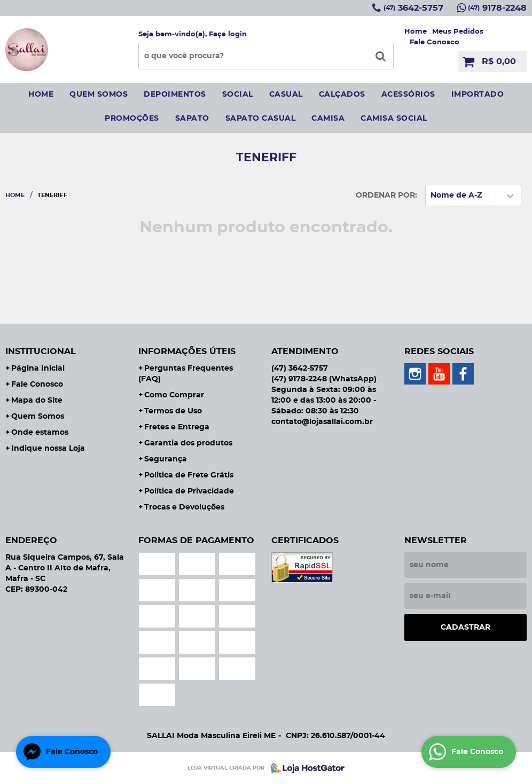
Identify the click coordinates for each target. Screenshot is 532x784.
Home (416, 32)
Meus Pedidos (458, 32)
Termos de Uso (173, 411)
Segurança (166, 459)
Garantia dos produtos (188, 443)
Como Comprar (174, 395)
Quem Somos (38, 417)
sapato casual (261, 119)
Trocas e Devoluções (184, 507)
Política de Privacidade (189, 491)
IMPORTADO (478, 95)
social (238, 95)
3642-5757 (413, 8)
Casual (286, 95)
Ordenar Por (385, 195)
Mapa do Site (37, 401)
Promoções (132, 119)
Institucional (41, 351)
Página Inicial (38, 369)
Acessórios (408, 95)
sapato (192, 119)
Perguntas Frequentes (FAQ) (186, 374)
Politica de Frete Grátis (189, 475)
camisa (328, 119)
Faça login (228, 34)
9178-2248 (497, 8)
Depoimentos (175, 95)
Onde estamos (40, 433)
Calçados (342, 95)
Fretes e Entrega (177, 427)
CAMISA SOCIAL (394, 119)
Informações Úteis (187, 351)
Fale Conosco (435, 42)
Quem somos (99, 95)
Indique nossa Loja (48, 449)
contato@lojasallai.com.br (322, 422)
